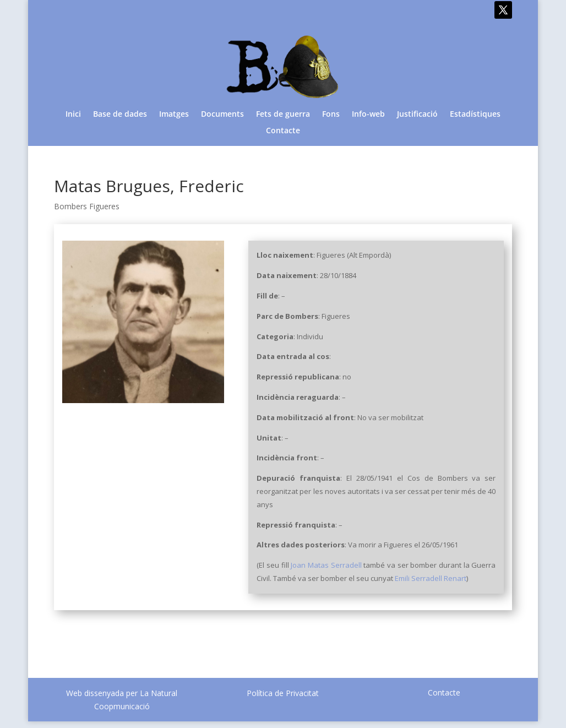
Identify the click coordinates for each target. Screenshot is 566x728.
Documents (222, 115)
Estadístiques (475, 115)
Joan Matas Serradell (326, 565)
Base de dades (120, 115)
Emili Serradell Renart (431, 578)
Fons (331, 115)
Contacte (283, 131)
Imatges (174, 115)
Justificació (417, 115)
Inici (73, 115)
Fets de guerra (283, 115)
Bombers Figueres (87, 206)
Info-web (368, 115)
